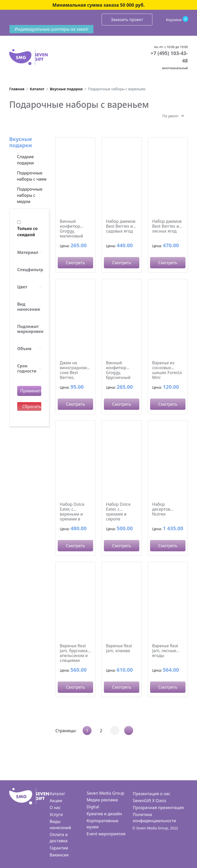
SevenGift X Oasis (150, 801)
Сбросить (32, 406)
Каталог (58, 794)
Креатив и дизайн (104, 814)
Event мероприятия (106, 834)
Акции (56, 801)
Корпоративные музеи (103, 824)
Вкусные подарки (21, 142)
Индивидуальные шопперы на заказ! (51, 29)
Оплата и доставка (59, 838)
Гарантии (59, 848)
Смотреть (75, 263)
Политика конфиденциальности (155, 818)
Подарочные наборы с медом (30, 195)
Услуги (56, 814)
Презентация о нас (152, 794)
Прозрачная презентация (158, 808)
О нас (55, 808)
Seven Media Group (106, 793)
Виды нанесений (61, 825)
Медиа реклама (102, 800)
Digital (93, 807)
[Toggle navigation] (9, 18)
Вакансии (59, 855)
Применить (31, 391)
